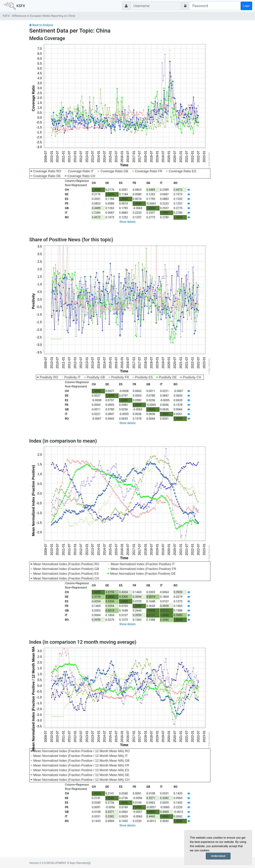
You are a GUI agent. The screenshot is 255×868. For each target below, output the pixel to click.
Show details (128, 222)
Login (246, 6)
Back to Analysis (41, 25)
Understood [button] (218, 856)
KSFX (21, 6)
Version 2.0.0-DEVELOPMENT (48, 863)
